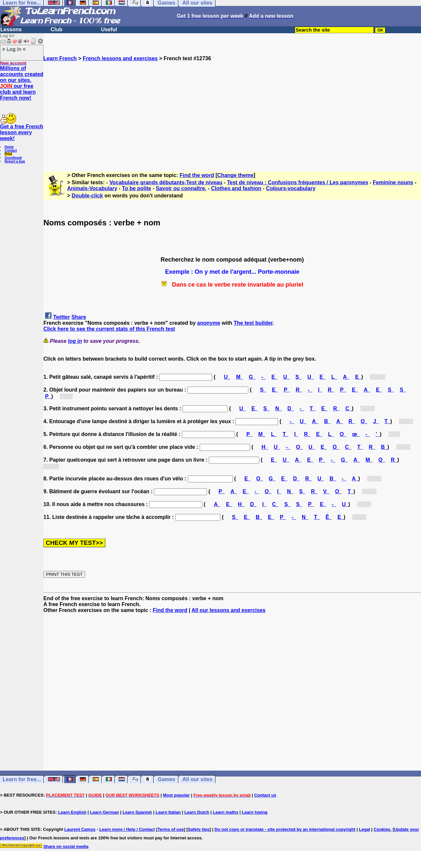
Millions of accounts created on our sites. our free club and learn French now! (22, 83)
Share (79, 317)
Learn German (104, 812)
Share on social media (66, 846)
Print (8, 154)
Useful (109, 29)
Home (9, 147)
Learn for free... (22, 779)
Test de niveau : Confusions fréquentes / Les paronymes (297, 182)
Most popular (176, 795)
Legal (364, 829)
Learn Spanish (137, 812)
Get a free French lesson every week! (22, 132)
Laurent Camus (80, 829)
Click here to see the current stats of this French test (109, 329)
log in (75, 341)
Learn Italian (168, 812)
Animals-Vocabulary (92, 188)
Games (167, 779)
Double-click (87, 196)
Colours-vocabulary (291, 188)
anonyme (209, 323)
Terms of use (171, 829)
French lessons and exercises (120, 58)
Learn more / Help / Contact (127, 829)
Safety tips (199, 829)
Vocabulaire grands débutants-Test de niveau (166, 182)
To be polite (137, 188)
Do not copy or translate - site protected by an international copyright (285, 829)
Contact (11, 151)
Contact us (265, 795)
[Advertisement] (232, 108)
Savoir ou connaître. (181, 188)
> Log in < (14, 49)
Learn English (72, 812)
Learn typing (255, 812)
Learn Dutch (197, 812)
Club (57, 29)
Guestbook (13, 158)
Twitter (61, 317)
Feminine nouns (393, 182)
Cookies (382, 829)
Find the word (197, 175)
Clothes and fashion (236, 188)
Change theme (235, 175)
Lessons (11, 29)
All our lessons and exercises (228, 610)
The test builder (253, 323)
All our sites (197, 779)
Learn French (60, 58)
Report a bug (15, 161)
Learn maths (225, 812)
